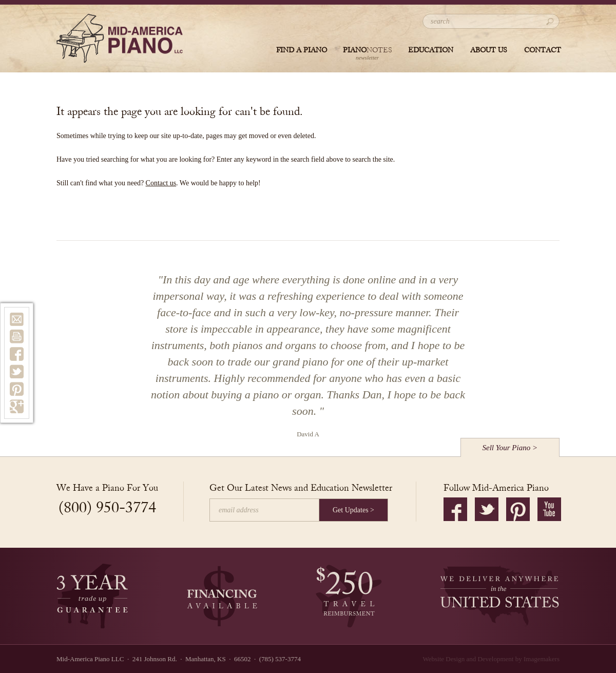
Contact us (161, 183)
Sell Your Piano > (510, 448)
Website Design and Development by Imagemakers (491, 659)
